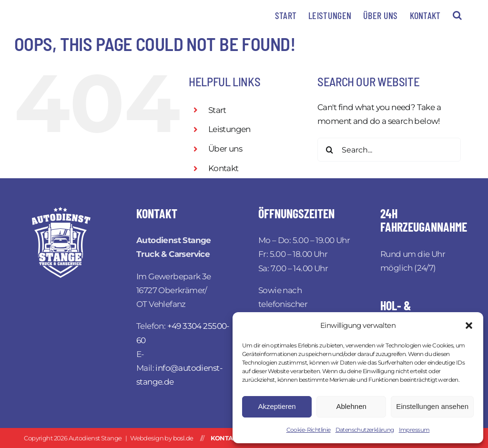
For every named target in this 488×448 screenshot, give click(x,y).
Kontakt (224, 168)
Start (217, 110)
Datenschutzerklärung (365, 430)
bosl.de (183, 438)
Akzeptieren (277, 406)
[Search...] (389, 150)
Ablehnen (351, 406)
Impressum (414, 430)
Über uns (225, 149)
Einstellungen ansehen (432, 406)
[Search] (329, 150)
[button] (469, 326)
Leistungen (229, 129)
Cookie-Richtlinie (309, 430)
